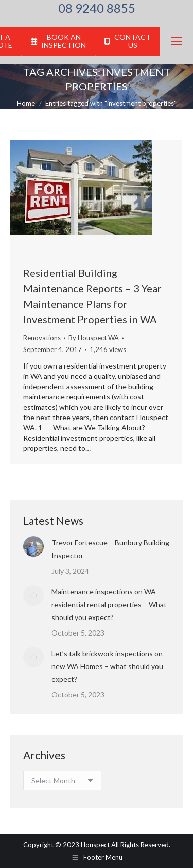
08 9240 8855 (97, 8)
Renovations (42, 338)
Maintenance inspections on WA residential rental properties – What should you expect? (109, 604)
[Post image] (33, 546)
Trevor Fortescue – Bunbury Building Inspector (110, 549)
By (94, 338)
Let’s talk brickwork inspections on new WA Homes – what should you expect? (107, 666)
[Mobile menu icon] (177, 41)
